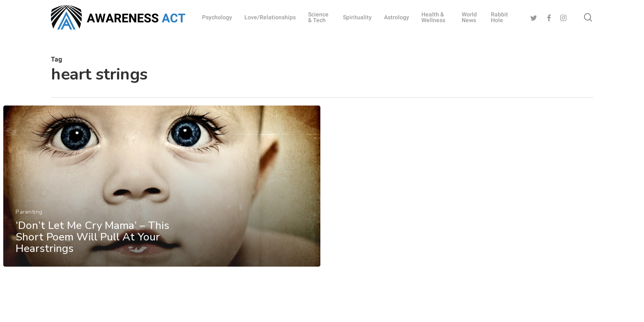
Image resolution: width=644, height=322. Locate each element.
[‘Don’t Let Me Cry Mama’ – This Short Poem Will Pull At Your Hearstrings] (161, 200)
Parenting (29, 225)
